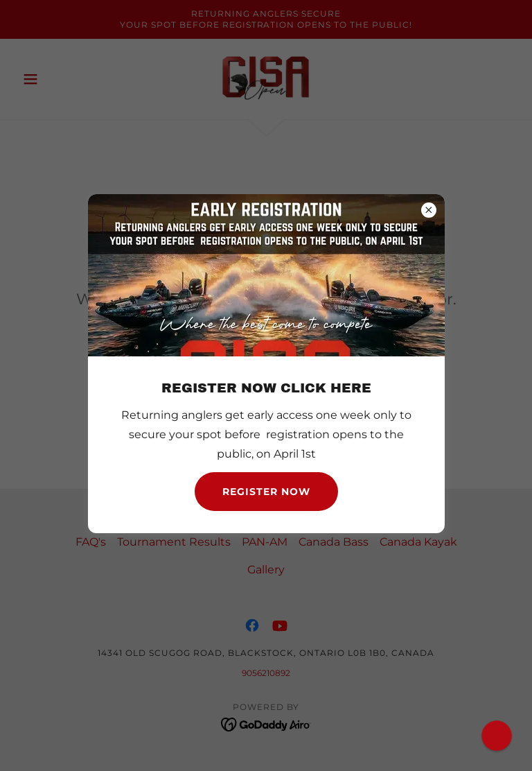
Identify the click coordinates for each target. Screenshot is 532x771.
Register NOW (266, 492)
